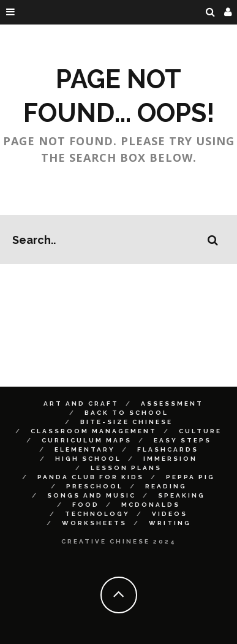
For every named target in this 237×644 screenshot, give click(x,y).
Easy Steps (182, 440)
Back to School (126, 413)
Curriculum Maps (87, 440)
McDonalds (151, 505)
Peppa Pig (190, 477)
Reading (166, 486)
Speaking (182, 495)
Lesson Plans (126, 468)
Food (86, 505)
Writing (170, 523)
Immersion (170, 459)
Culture (200, 431)
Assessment (172, 403)
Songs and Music (92, 495)
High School (88, 459)
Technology (97, 514)
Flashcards (168, 449)
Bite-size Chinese (126, 422)
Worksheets (94, 523)
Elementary (85, 449)
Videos (170, 514)
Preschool (95, 486)
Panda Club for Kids (91, 477)
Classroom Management (94, 431)
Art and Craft (81, 403)
